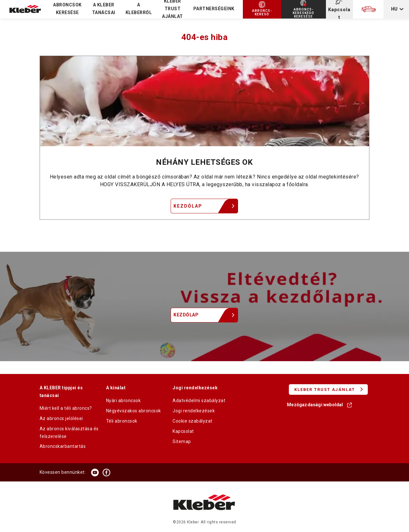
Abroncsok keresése (67, 9)
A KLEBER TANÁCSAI (104, 9)
